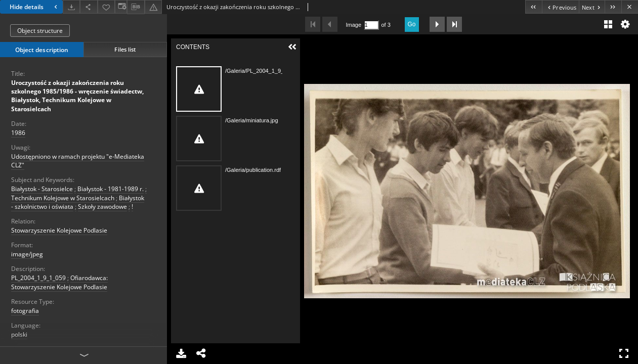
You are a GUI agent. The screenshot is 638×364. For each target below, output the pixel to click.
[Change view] (121, 7)
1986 (18, 133)
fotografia (25, 311)
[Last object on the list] (613, 7)
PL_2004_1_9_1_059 (38, 278)
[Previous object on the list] (560, 7)
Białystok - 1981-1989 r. (111, 189)
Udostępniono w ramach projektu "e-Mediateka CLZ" (78, 161)
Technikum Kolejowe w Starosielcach (63, 198)
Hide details (35, 7)
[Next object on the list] (592, 7)
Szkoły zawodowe (102, 207)
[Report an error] (153, 7)
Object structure (40, 31)
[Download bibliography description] (136, 7)
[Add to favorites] (106, 7)
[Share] (89, 7)
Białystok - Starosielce (42, 189)
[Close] (630, 7)
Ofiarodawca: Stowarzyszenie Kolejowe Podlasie (59, 282)
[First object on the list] (534, 7)
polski (19, 334)
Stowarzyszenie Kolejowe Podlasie (59, 230)
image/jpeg (27, 254)
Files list (125, 49)
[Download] (71, 7)
